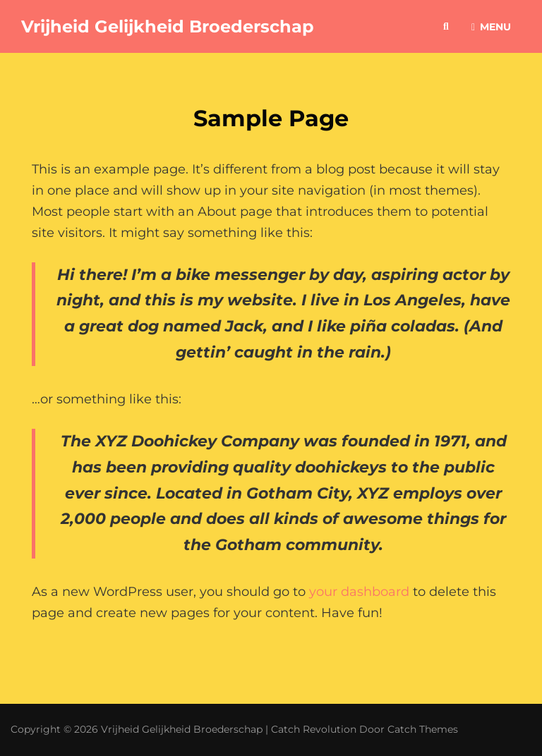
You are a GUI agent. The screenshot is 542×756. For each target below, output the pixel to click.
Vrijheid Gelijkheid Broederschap (168, 26)
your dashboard (359, 592)
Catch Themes (423, 729)
